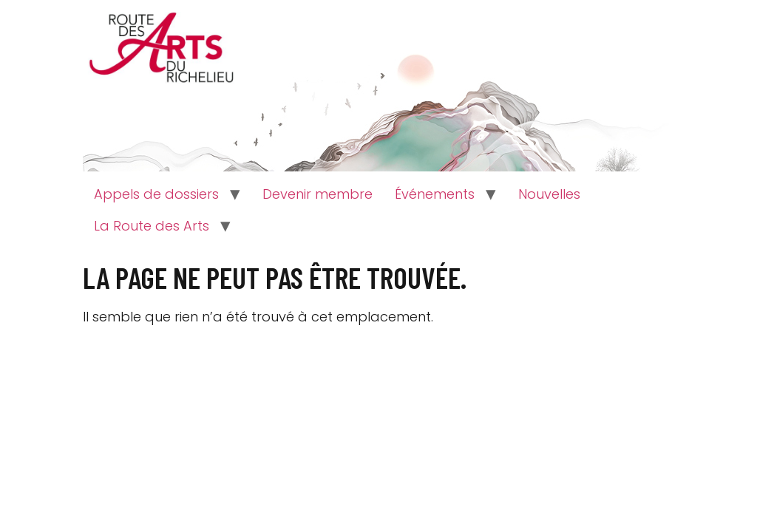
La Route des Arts (152, 226)
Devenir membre (318, 194)
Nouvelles (549, 194)
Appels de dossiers (156, 194)
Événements (435, 194)
